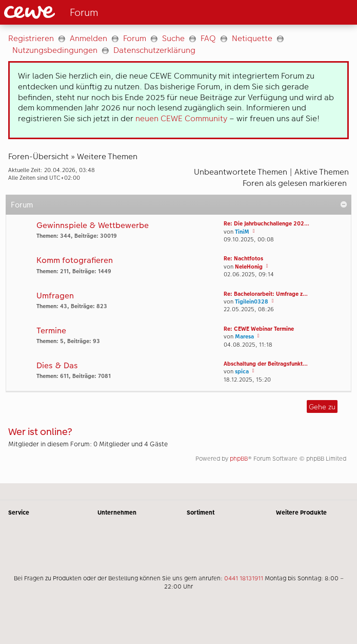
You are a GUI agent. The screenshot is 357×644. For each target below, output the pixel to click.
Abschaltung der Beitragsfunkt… (266, 364)
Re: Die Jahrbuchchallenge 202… (266, 224)
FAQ (208, 38)
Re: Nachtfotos (243, 259)
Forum (135, 38)
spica (242, 372)
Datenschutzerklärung (154, 50)
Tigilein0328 (252, 302)
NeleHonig (249, 267)
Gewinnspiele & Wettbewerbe (93, 226)
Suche (173, 38)
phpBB (239, 459)
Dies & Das (57, 366)
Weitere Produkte (301, 513)
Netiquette (252, 38)
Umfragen (55, 296)
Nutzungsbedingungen (55, 50)
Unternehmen (117, 513)
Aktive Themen (322, 172)
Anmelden (88, 38)
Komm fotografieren (75, 261)
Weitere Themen (107, 156)
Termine (51, 331)
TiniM (242, 232)
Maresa (244, 337)
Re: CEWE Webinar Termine (259, 329)
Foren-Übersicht (38, 156)
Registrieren (31, 38)
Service (19, 513)
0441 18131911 (244, 578)
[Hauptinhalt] (179, 254)
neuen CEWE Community (181, 118)
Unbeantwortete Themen (241, 172)
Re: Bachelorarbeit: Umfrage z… (266, 294)
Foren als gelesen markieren (295, 183)
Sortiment (201, 513)
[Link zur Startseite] (86, 12)
